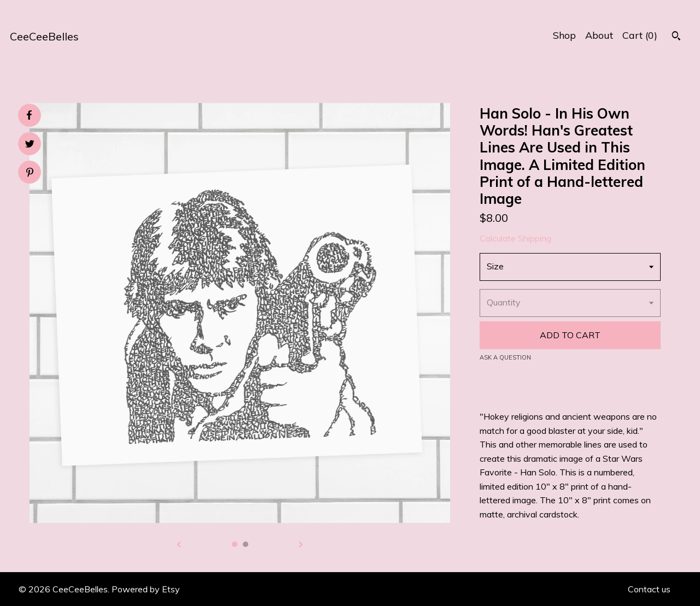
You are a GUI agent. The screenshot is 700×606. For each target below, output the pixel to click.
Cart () (640, 35)
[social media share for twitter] (30, 145)
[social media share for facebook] (29, 115)
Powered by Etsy (146, 589)
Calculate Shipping (515, 238)
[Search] (676, 37)
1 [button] (235, 544)
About (599, 35)
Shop (564, 35)
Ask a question (505, 357)
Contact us (649, 589)
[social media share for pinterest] (30, 173)
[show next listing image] (301, 545)
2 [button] (246, 544)
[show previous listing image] (179, 545)
